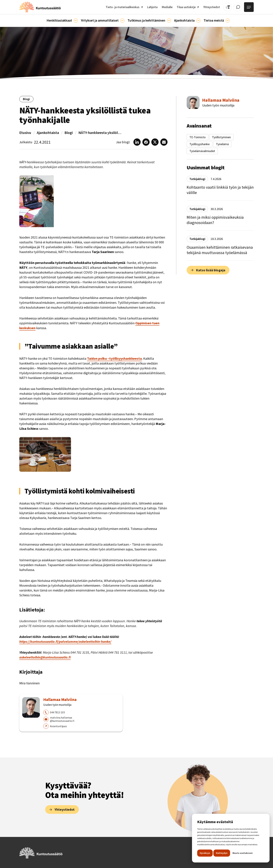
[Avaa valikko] (249, 7)
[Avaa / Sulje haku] (238, 7)
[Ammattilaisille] (122, 20)
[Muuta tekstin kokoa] (228, 7)
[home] (40, 7)
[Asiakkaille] (76, 20)
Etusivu (25, 132)
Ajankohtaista (48, 132)
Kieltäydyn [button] (222, 853)
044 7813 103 (57, 712)
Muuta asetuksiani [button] (243, 853)
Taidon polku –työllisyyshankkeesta (114, 358)
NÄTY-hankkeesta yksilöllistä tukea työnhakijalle (100, 132)
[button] (62, 21)
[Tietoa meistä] (228, 20)
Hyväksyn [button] (205, 853)
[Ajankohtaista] (169, 20)
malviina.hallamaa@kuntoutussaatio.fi (62, 719)
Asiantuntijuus (58, 726)
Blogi (69, 132)
